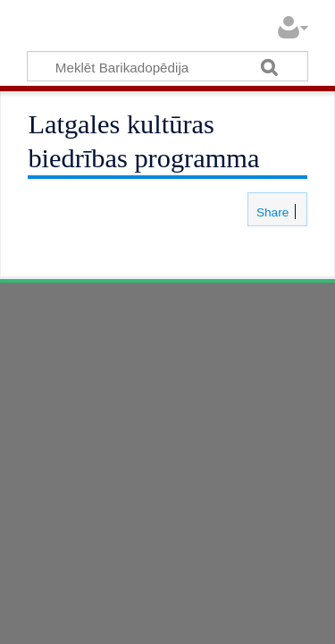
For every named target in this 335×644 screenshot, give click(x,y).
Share (271, 212)
